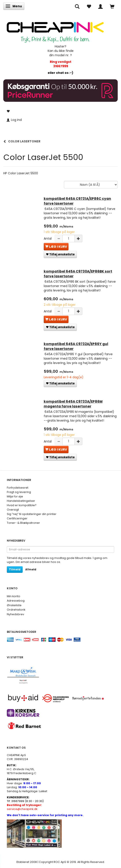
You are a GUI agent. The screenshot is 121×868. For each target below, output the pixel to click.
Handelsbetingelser (21, 501)
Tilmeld (15, 569)
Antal (48, 238)
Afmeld (31, 569)
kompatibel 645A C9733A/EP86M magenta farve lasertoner (73, 404)
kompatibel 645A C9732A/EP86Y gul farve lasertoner (76, 346)
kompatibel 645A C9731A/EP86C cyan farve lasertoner (77, 201)
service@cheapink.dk (24, 807)
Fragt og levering (19, 492)
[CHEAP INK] (55, 30)
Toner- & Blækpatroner (23, 523)
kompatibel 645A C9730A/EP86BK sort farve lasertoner (78, 274)
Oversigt (13, 510)
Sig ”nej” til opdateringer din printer (32, 514)
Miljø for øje (15, 496)
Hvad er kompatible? (22, 505)
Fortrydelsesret (18, 488)
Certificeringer (17, 518)
